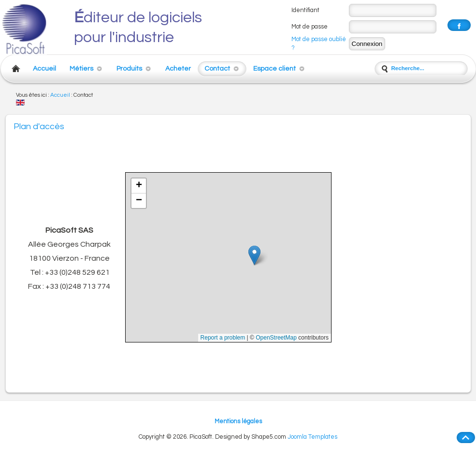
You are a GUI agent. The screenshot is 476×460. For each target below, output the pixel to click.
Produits (129, 68)
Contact (217, 68)
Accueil (44, 68)
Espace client (274, 68)
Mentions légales (238, 422)
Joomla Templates (312, 437)
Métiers (81, 68)
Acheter (178, 68)
